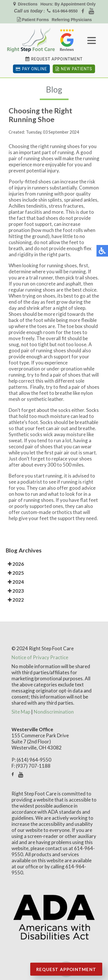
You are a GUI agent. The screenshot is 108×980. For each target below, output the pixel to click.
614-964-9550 (65, 11)
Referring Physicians (72, 20)
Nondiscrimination (54, 712)
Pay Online (31, 69)
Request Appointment (57, 59)
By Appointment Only (75, 4)
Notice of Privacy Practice (40, 657)
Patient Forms (35, 20)
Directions (27, 4)
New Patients (74, 69)
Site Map (21, 712)
